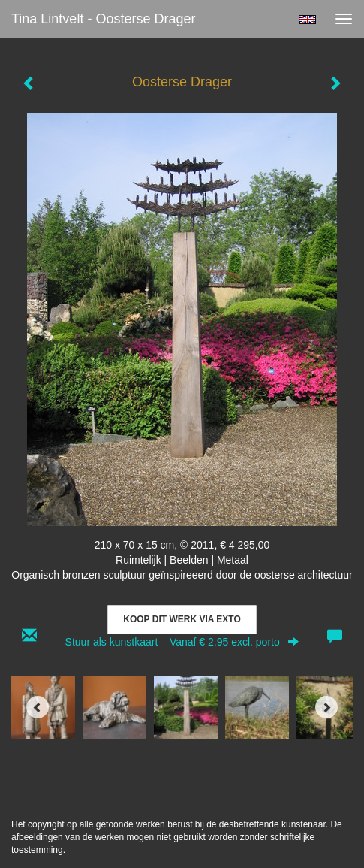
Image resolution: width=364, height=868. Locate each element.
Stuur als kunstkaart (182, 642)
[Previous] (38, 707)
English (307, 20)
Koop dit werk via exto (182, 619)
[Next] (326, 707)
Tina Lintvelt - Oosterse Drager (103, 19)
